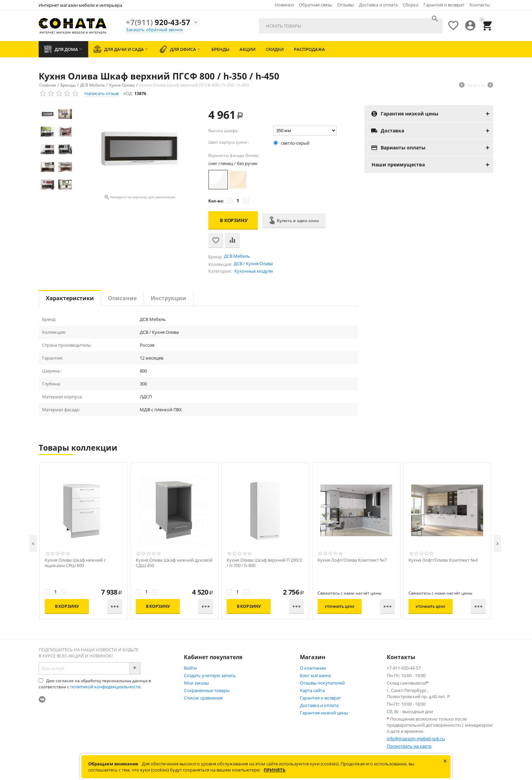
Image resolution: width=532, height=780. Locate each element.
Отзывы (346, 5)
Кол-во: (216, 201)
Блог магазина (315, 675)
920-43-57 (158, 22)
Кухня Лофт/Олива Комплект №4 (443, 560)
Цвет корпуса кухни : (229, 142)
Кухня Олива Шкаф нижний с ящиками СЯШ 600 (75, 563)
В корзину (234, 220)
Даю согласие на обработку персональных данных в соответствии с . (95, 684)
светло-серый (292, 143)
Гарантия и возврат (444, 5)
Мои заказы (196, 683)
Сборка (411, 5)
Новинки (284, 5)
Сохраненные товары (207, 690)
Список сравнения (203, 698)
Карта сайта (312, 690)
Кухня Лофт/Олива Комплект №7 (352, 560)
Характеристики (70, 298)
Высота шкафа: (223, 131)
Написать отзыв (101, 93)
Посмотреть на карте (409, 746)
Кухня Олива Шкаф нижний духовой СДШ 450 (174, 563)
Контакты (480, 5)
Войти (190, 668)
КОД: (128, 94)
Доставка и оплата (378, 5)
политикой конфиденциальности (105, 687)
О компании (313, 668)
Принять (274, 770)
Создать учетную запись (210, 675)
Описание (122, 298)
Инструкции (168, 298)
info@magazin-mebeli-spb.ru (416, 739)
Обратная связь (316, 5)
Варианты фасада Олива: (234, 155)
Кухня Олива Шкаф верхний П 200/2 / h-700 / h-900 (264, 563)
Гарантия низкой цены (324, 713)
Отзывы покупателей (322, 683)
